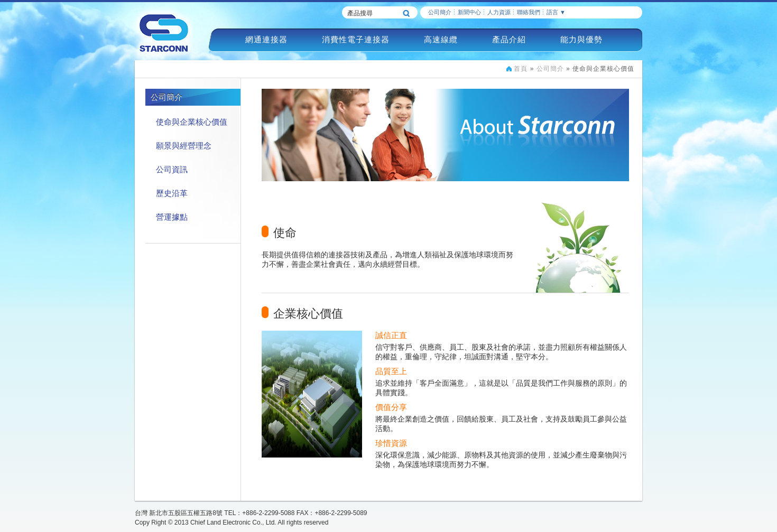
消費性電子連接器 (356, 39)
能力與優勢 (581, 39)
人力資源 (499, 12)
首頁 (521, 69)
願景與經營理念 (184, 146)
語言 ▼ (556, 12)
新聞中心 (469, 12)
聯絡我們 (529, 12)
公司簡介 (440, 12)
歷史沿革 (172, 193)
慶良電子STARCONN (164, 32)
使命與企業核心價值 (192, 122)
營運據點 (172, 217)
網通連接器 (266, 39)
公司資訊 (172, 169)
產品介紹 (509, 39)
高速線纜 (441, 39)
